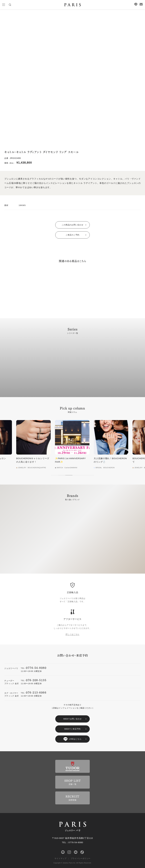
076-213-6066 (36, 692)
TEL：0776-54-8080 (72, 842)
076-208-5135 (36, 680)
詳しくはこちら (72, 634)
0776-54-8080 (36, 668)
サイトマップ (61, 858)
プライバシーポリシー (81, 858)
